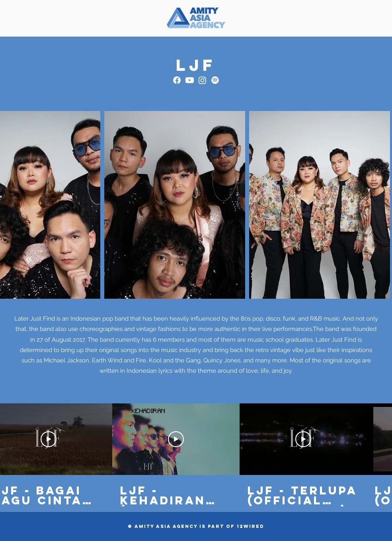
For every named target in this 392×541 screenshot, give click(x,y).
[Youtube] (190, 80)
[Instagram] (202, 80)
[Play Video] (49, 439)
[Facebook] (177, 80)
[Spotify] (215, 80)
